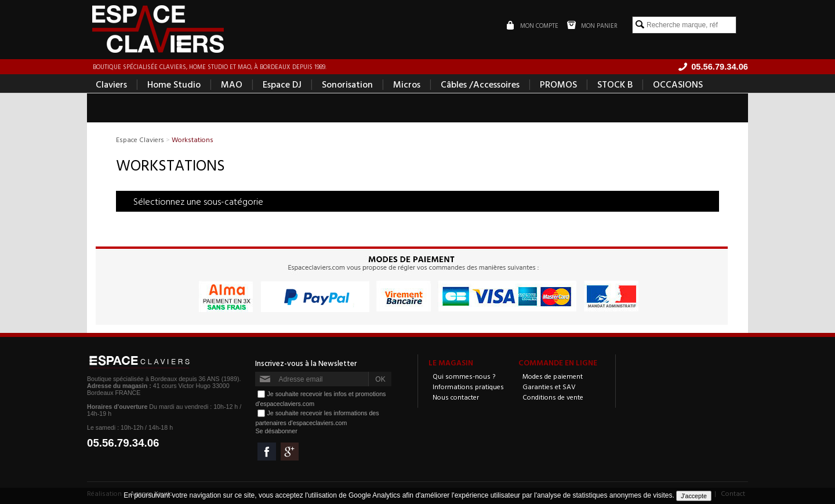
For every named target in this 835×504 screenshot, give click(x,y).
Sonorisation (347, 85)
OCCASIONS (678, 85)
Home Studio (174, 85)
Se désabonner (276, 432)
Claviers (111, 85)
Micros (407, 85)
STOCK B (615, 85)
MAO (232, 85)
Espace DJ (282, 85)
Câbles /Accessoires (480, 85)
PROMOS (558, 85)
